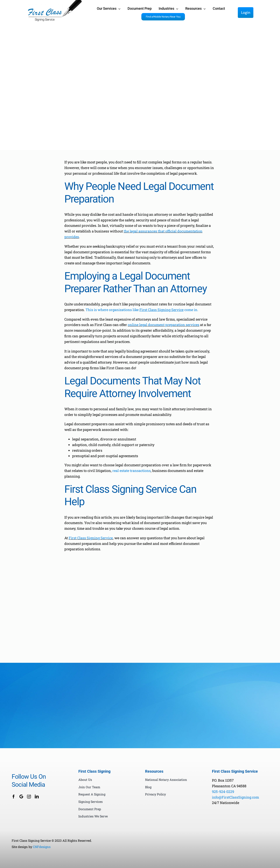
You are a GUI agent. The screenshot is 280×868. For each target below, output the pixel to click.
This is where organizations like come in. (142, 310)
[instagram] (29, 797)
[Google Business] (21, 797)
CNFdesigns (42, 847)
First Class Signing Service (91, 538)
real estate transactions (132, 471)
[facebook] (14, 797)
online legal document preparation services (164, 325)
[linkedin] (37, 797)
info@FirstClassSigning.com (235, 797)
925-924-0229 (223, 792)
